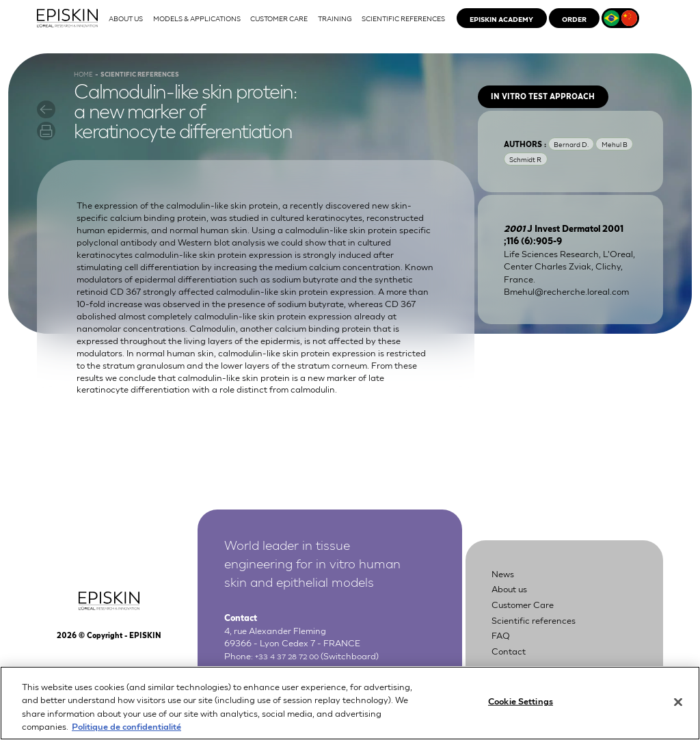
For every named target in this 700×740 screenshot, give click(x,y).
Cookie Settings (521, 703)
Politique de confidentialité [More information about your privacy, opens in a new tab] (126, 727)
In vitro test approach (557, 118)
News (505, 592)
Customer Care (530, 623)
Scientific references (542, 638)
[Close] (678, 703)
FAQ (503, 653)
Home (86, 90)
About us (514, 608)
